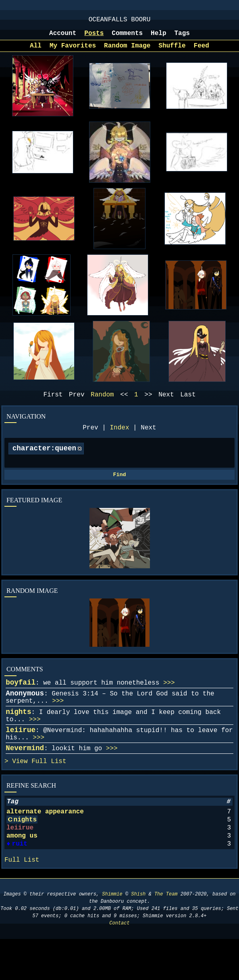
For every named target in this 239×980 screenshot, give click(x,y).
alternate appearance (45, 842)
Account (63, 37)
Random (102, 402)
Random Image (127, 52)
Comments (127, 37)
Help (158, 37)
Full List (49, 789)
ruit (19, 881)
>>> (169, 697)
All (36, 52)
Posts (94, 37)
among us (22, 871)
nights (18, 731)
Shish (138, 935)
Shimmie (112, 935)
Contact (119, 964)
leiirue (21, 753)
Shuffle (172, 52)
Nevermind (25, 774)
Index (119, 437)
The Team (166, 935)
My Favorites (73, 52)
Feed (202, 52)
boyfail (21, 697)
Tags (182, 37)
